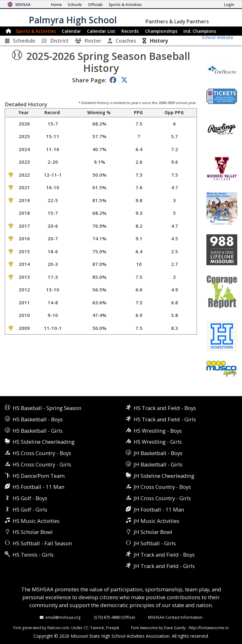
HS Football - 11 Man (38, 487)
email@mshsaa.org (63, 617)
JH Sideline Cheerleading (164, 476)
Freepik (112, 628)
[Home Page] (56, 5)
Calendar (71, 31)
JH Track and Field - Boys (164, 555)
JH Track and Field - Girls (164, 566)
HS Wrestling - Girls (158, 442)
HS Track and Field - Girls (165, 419)
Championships (161, 31)
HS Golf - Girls (30, 509)
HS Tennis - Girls (33, 555)
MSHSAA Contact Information (175, 617)
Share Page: (89, 80)
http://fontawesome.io (209, 628)
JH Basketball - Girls (158, 464)
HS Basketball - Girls (38, 431)
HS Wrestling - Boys (158, 431)
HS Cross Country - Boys (42, 453)
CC (86, 628)
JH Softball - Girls (155, 543)
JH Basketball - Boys (158, 453)
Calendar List (101, 31)
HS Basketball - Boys (38, 419)
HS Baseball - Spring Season (47, 408)
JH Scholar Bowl (153, 532)
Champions (200, 31)
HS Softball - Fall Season (42, 543)
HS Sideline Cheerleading (44, 442)
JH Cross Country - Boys (162, 487)
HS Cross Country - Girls (42, 464)
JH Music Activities (156, 521)
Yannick (97, 628)
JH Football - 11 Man (159, 509)
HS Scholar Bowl (33, 532)
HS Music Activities (36, 521)
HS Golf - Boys (30, 498)
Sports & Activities (36, 31)
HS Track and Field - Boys (165, 408)
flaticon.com (58, 628)
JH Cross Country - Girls (162, 498)
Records (130, 31)
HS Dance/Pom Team (39, 476)
